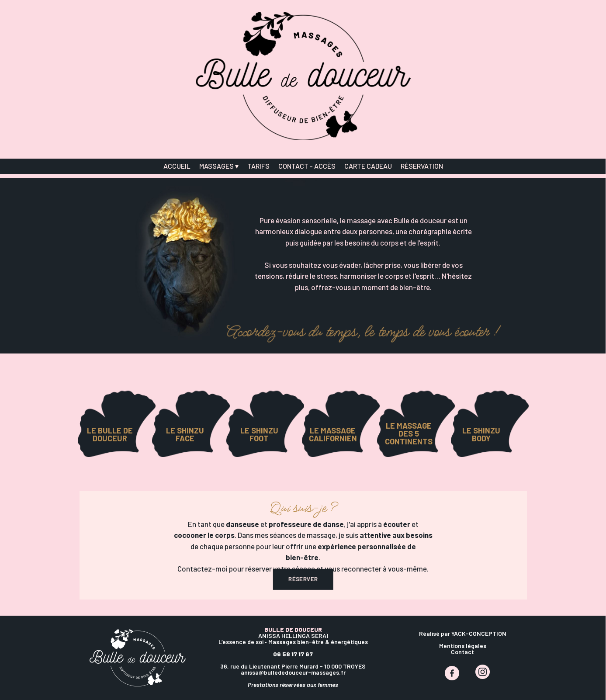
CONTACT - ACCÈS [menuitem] (307, 166)
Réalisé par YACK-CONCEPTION (463, 633)
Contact (462, 652)
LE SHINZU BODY (481, 434)
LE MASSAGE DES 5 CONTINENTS (409, 433)
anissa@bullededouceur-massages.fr (293, 672)
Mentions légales (463, 646)
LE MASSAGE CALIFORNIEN (333, 434)
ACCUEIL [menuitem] (177, 166)
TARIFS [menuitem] (258, 166)
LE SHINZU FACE (185, 434)
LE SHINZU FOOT (259, 434)
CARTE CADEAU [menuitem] (368, 166)
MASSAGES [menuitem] (219, 166)
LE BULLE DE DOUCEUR (110, 434)
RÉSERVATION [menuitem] (422, 166)
